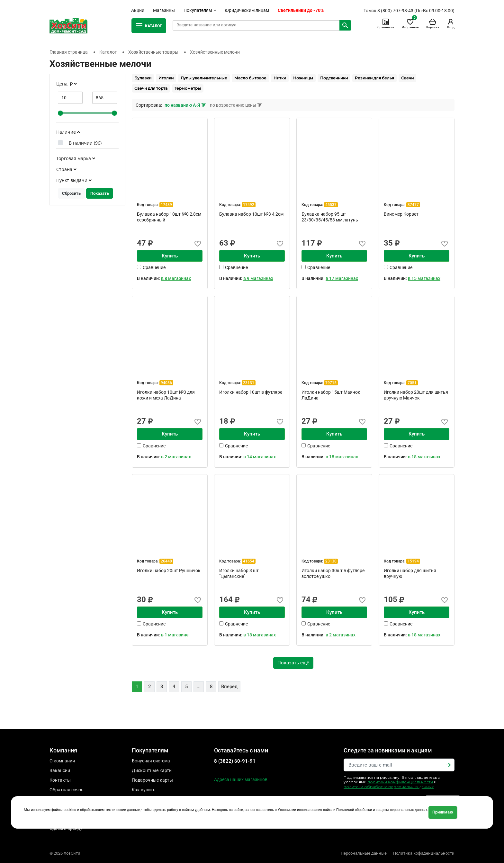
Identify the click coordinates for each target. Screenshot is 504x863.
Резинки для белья (374, 78)
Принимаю (443, 812)
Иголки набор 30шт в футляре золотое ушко (333, 573)
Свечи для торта (151, 88)
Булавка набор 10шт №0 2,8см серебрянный (169, 217)
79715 (331, 383)
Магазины (164, 10)
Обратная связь (67, 790)
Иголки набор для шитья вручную (410, 573)
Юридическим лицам (247, 10)
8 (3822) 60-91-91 (235, 761)
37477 (413, 205)
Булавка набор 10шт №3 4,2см (251, 214)
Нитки (280, 78)
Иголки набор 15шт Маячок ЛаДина (331, 395)
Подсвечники (334, 78)
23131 (249, 383)
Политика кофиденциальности (424, 853)
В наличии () (85, 143)
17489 (166, 205)
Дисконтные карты (152, 770)
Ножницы (303, 78)
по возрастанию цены (236, 105)
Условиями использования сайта (305, 810)
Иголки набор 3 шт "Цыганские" (239, 573)
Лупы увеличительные (204, 78)
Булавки (143, 78)
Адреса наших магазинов (241, 779)
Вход (451, 23)
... (199, 687)
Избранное (410, 23)
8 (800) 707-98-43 (395, 11)
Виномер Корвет (401, 214)
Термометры (188, 88)
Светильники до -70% (301, 10)
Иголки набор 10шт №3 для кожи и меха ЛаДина (166, 395)
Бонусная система (151, 761)
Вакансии (60, 770)
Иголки (166, 78)
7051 (412, 383)
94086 (166, 383)
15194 (413, 561)
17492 (249, 205)
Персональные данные (364, 853)
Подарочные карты (152, 780)
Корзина (433, 23)
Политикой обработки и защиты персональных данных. (382, 810)
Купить (170, 256)
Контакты (60, 780)
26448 (166, 561)
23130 (331, 561)
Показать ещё (293, 663)
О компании (62, 761)
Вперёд (229, 687)
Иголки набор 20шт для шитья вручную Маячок (416, 395)
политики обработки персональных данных (389, 787)
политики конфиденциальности (400, 782)
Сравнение (386, 23)
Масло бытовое (250, 78)
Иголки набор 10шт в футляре (251, 392)
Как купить (144, 790)
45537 (331, 205)
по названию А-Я (186, 105)
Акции (138, 10)
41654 (249, 561)
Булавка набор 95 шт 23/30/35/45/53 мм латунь (330, 217)
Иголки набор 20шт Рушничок (169, 571)
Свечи (407, 78)
